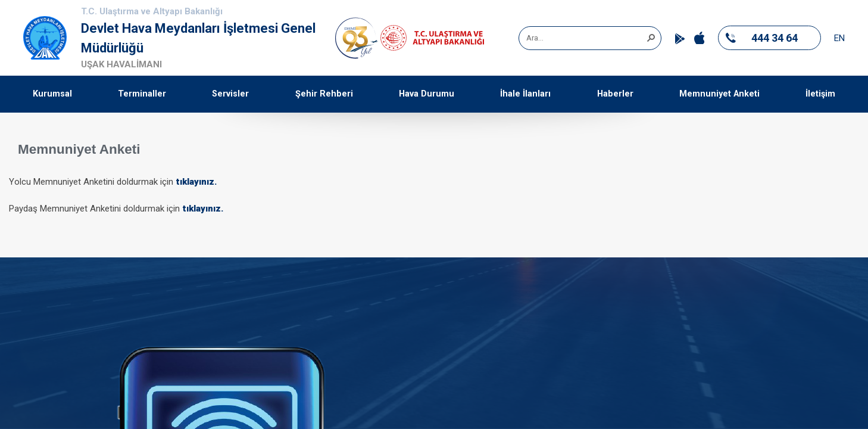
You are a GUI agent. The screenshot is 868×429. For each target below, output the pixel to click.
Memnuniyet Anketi (719, 94)
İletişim (820, 94)
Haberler (615, 94)
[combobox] (586, 38)
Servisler (230, 94)
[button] (651, 37)
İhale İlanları (525, 94)
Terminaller (142, 94)
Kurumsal (52, 94)
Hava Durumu (427, 94)
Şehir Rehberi (324, 94)
